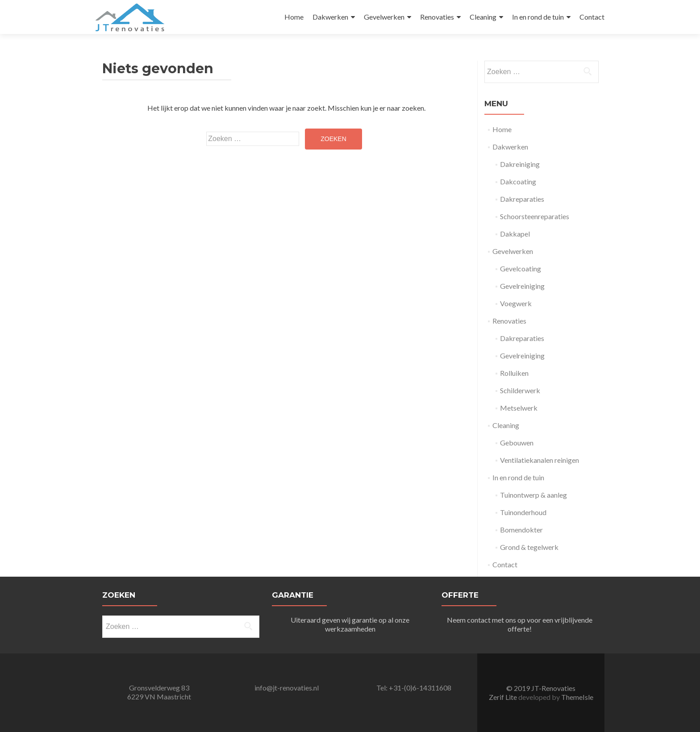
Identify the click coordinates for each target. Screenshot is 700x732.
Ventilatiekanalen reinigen (540, 460)
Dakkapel (515, 234)
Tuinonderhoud (523, 512)
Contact (592, 17)
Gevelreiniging (522, 286)
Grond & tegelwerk (529, 547)
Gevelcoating (521, 268)
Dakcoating (518, 181)
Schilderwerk (520, 390)
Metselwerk (519, 408)
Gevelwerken (384, 17)
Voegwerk (516, 303)
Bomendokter (521, 530)
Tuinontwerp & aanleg (533, 495)
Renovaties (437, 17)
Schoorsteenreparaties (535, 216)
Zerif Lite (504, 697)
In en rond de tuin (538, 17)
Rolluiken (514, 373)
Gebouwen (517, 443)
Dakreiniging (520, 164)
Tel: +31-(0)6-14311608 (414, 688)
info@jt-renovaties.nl (287, 688)
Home (294, 17)
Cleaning (483, 17)
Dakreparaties (522, 199)
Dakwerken (330, 17)
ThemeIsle (577, 697)
